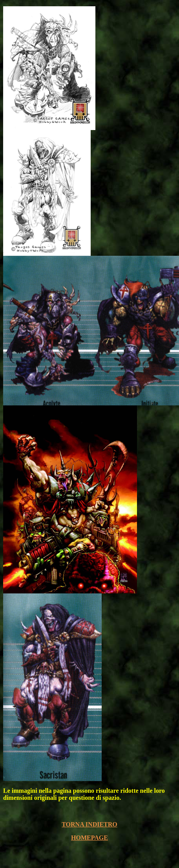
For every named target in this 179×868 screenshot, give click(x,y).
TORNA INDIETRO (89, 824)
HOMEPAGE (89, 838)
